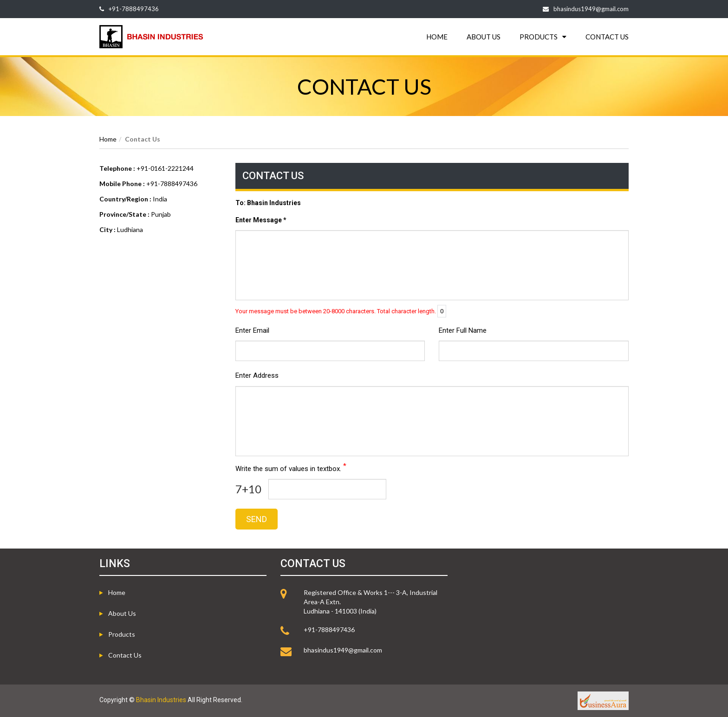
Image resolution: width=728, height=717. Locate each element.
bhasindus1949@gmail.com (591, 9)
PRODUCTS (543, 37)
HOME (437, 37)
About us (122, 613)
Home (108, 139)
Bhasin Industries (161, 700)
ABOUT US (484, 37)
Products (122, 634)
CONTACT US (607, 37)
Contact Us (125, 655)
